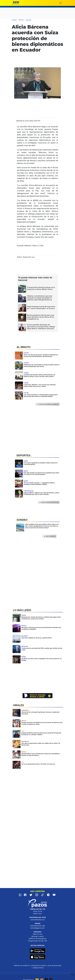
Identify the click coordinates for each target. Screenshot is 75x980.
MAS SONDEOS (50, 536)
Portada (14, 20)
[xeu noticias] (16, 3)
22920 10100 (37, 911)
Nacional (29, 20)
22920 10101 (37, 914)
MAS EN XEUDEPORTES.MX (49, 502)
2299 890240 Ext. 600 (38, 926)
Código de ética (38, 968)
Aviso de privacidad (54, 965)
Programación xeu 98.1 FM (37, 941)
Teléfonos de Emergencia (38, 938)
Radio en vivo (37, 934)
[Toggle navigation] (61, 3)
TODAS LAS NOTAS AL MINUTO (48, 404)
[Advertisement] (36, 429)
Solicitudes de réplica (39, 965)
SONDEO (22, 520)
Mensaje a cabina (37, 936)
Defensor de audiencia (22, 965)
